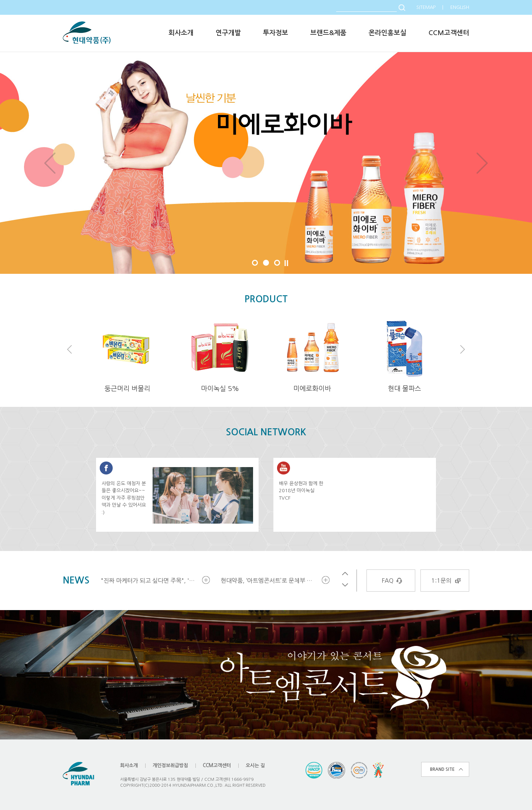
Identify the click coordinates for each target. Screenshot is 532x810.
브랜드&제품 (328, 33)
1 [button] (255, 263)
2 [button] (266, 263)
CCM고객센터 (449, 33)
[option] (266, 163)
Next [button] (482, 163)
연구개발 (228, 33)
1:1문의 (441, 581)
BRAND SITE (442, 769)
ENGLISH (460, 7)
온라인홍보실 (388, 33)
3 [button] (277, 263)
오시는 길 (255, 765)
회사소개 (181, 33)
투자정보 (276, 33)
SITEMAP (426, 7)
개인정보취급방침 (170, 765)
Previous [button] (50, 163)
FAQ (388, 581)
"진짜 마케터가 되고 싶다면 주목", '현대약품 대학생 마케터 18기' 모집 (151, 581)
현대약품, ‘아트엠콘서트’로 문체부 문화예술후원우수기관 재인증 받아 (270, 581)
